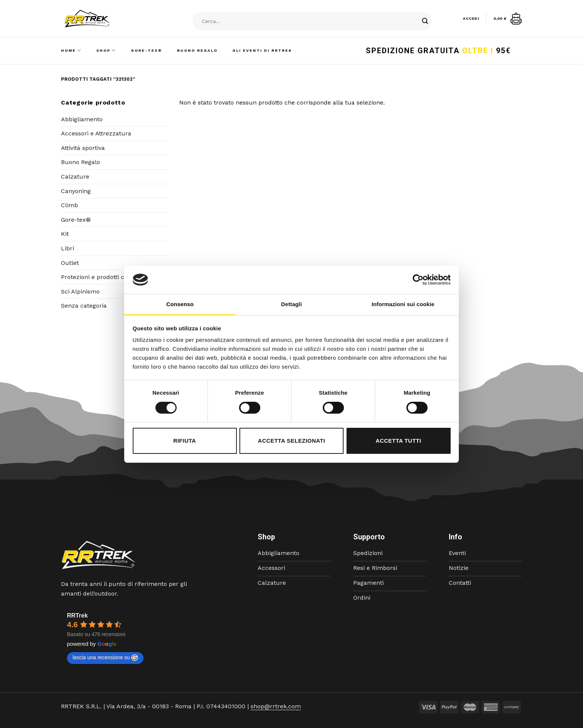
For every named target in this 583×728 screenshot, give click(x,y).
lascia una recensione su (105, 658)
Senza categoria (84, 306)
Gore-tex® (76, 220)
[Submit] (425, 22)
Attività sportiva (83, 148)
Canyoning (76, 191)
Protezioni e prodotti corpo (99, 277)
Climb (70, 205)
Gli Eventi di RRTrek (262, 50)
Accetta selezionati (292, 441)
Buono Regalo (197, 50)
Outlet (70, 263)
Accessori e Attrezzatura (96, 133)
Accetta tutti (398, 441)
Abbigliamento (82, 119)
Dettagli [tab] (291, 304)
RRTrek (77, 615)
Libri (67, 248)
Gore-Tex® (146, 50)
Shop (106, 50)
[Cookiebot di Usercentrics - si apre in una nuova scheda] (418, 280)
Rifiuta (185, 441)
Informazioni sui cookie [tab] (403, 304)
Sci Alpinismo (80, 291)
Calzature (75, 177)
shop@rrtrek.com (276, 706)
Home (71, 50)
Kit (65, 234)
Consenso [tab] (180, 304)
